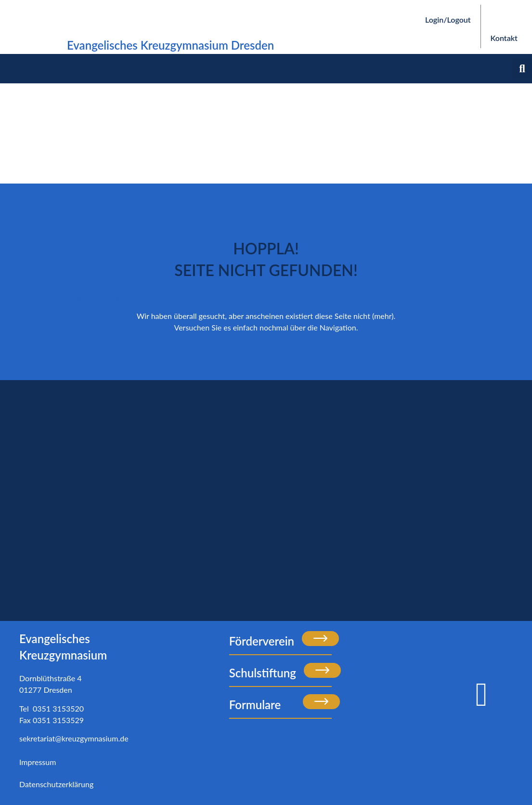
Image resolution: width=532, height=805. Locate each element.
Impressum (38, 762)
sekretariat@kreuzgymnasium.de (74, 738)
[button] (522, 69)
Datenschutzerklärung (56, 784)
